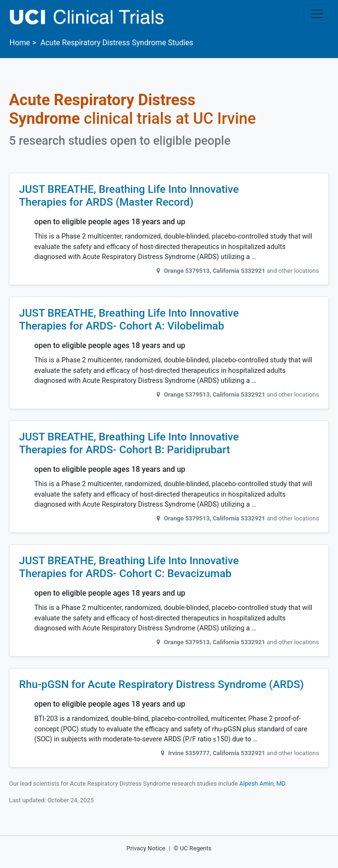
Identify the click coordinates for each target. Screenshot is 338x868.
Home (20, 43)
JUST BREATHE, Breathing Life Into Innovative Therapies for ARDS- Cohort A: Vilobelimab (129, 319)
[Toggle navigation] (317, 14)
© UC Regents (193, 848)
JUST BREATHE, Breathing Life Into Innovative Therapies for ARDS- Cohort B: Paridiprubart (129, 443)
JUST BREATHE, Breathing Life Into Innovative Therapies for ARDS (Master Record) (129, 196)
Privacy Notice (146, 848)
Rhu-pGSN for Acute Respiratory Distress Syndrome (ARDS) (161, 684)
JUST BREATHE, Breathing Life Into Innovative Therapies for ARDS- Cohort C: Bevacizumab (129, 567)
